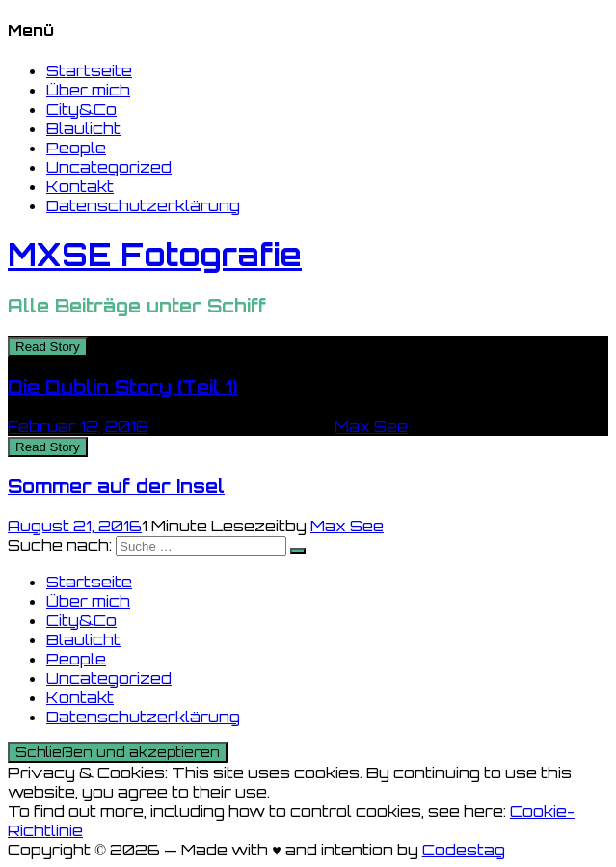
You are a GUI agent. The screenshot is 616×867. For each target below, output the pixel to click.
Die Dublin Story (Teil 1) (122, 387)
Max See (371, 426)
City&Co (81, 109)
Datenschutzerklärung (143, 205)
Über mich (88, 90)
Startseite (89, 70)
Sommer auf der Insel (116, 486)
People (76, 148)
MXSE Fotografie (155, 255)
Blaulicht (83, 128)
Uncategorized (109, 167)
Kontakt (80, 186)
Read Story (48, 347)
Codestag (464, 850)
